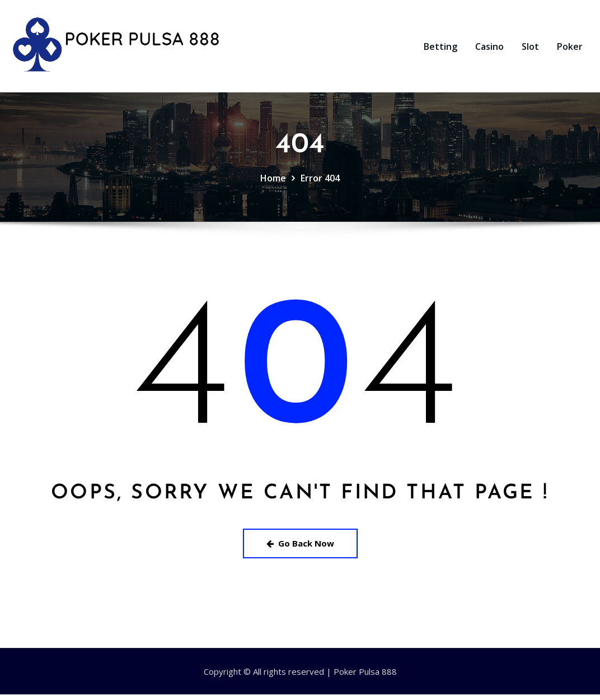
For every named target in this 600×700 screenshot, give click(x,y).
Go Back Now (300, 549)
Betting (440, 49)
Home (273, 184)
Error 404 (320, 184)
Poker (570, 49)
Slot (530, 49)
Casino (489, 49)
